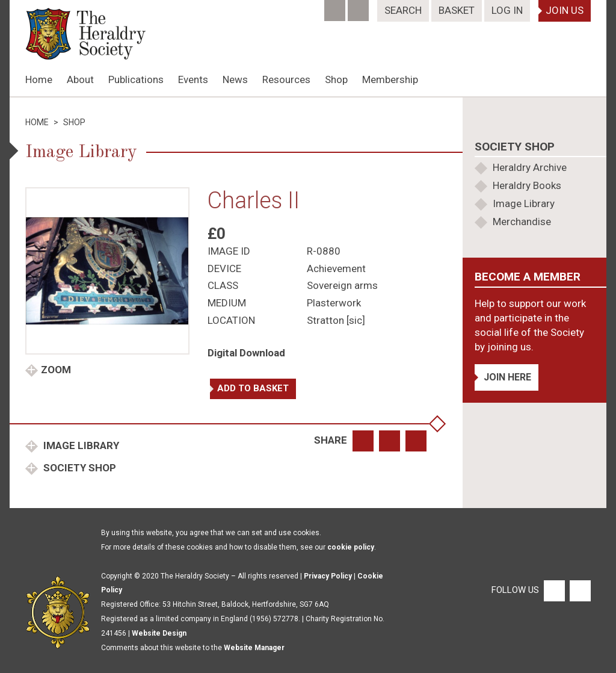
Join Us (565, 10)
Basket (457, 10)
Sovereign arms (342, 285)
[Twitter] (359, 7)
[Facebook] (336, 7)
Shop (336, 79)
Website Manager (254, 648)
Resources (286, 79)
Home (39, 79)
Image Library (80, 445)
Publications (136, 79)
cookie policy (351, 547)
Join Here (507, 377)
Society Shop (79, 468)
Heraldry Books (527, 185)
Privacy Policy (328, 576)
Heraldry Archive (530, 167)
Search (403, 10)
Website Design (159, 633)
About (80, 79)
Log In (507, 10)
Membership (390, 79)
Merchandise (522, 222)
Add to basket (253, 388)
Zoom (56, 370)
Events (193, 79)
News (235, 79)
